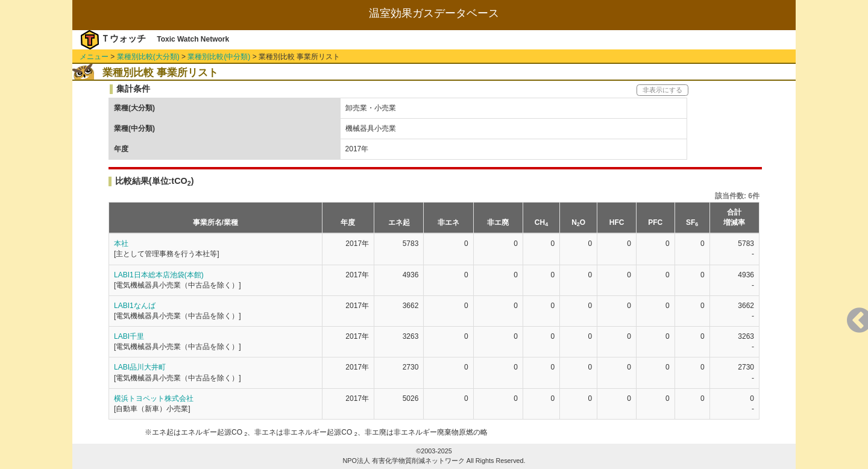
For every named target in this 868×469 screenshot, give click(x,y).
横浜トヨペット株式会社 (154, 398)
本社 (121, 244)
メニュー (94, 57)
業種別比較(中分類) (219, 57)
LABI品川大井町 (140, 367)
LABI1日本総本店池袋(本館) (159, 275)
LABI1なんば (135, 306)
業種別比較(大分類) (148, 57)
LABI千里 (129, 336)
